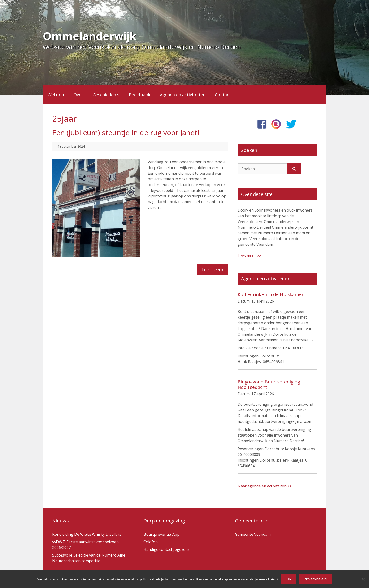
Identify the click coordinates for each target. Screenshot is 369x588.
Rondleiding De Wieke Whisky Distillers (87, 534)
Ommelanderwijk (90, 36)
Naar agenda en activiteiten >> (265, 486)
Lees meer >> (249, 256)
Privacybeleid (315, 579)
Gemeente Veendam (253, 534)
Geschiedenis (106, 95)
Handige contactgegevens (167, 549)
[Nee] (363, 579)
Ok (289, 579)
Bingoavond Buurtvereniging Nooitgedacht (269, 384)
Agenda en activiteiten (183, 95)
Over (78, 95)
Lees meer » (213, 270)
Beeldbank (140, 95)
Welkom (56, 95)
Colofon (151, 542)
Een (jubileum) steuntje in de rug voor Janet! (126, 132)
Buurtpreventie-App (161, 534)
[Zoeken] (294, 169)
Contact (223, 95)
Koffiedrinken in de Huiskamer (271, 294)
